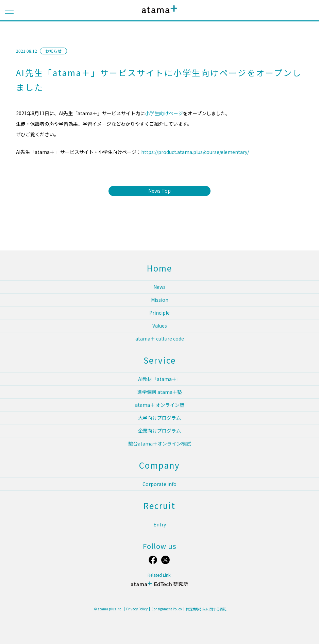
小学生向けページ (164, 113)
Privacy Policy (137, 609)
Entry (160, 524)
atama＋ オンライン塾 (160, 405)
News (159, 287)
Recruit (159, 506)
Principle (159, 313)
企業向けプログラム (159, 431)
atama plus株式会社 (158, 14)
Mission (160, 300)
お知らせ (53, 51)
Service (160, 360)
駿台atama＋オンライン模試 (159, 443)
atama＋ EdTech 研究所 (159, 587)
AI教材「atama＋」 (160, 379)
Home (159, 268)
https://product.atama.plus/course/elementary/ (195, 152)
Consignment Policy (167, 609)
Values (160, 326)
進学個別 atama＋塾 (160, 392)
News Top (159, 191)
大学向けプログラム (159, 418)
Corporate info (159, 484)
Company (159, 465)
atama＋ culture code (160, 338)
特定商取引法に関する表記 (206, 609)
